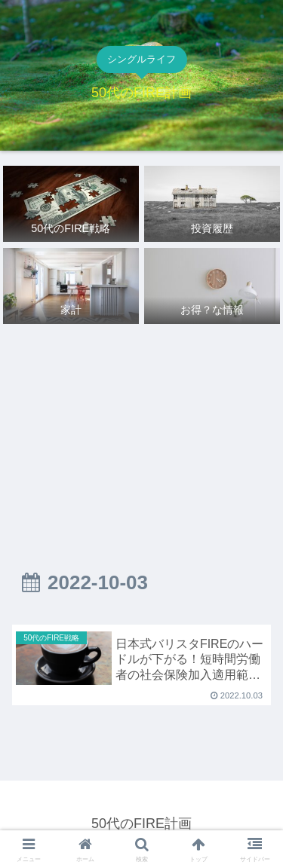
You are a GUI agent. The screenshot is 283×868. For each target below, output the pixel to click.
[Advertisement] (141, 430)
